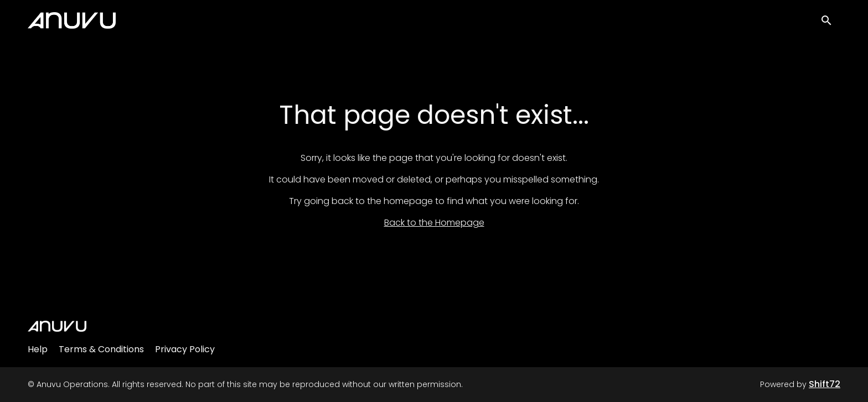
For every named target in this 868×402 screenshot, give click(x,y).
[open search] (830, 23)
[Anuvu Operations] (57, 326)
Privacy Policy (185, 349)
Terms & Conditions (101, 349)
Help (38, 349)
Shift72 (825, 384)
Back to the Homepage (434, 223)
